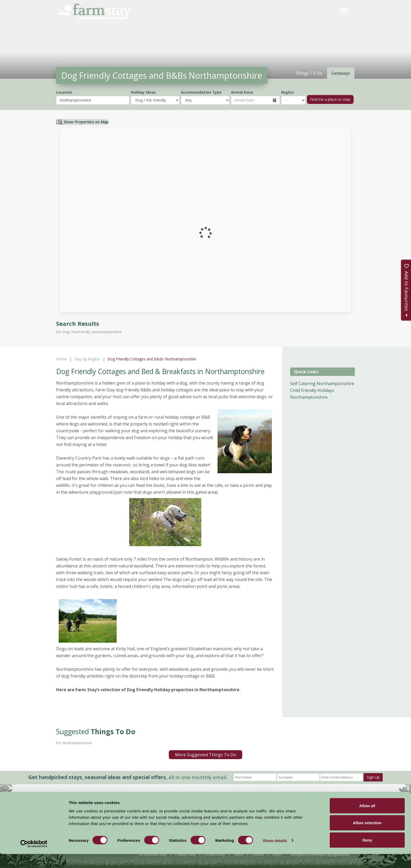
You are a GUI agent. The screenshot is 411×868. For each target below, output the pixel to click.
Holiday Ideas (143, 92)
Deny (367, 854)
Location (64, 92)
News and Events (205, 800)
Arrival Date (242, 92)
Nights (288, 92)
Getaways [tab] (341, 73)
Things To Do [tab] (309, 73)
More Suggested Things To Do (206, 755)
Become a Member (262, 801)
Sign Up (373, 777)
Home (61, 359)
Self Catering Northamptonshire (322, 384)
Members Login (303, 801)
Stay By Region (87, 359)
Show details (275, 854)
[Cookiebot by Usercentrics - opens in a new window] (34, 858)
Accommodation (171, 800)
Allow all (367, 820)
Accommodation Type (201, 92)
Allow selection (367, 837)
